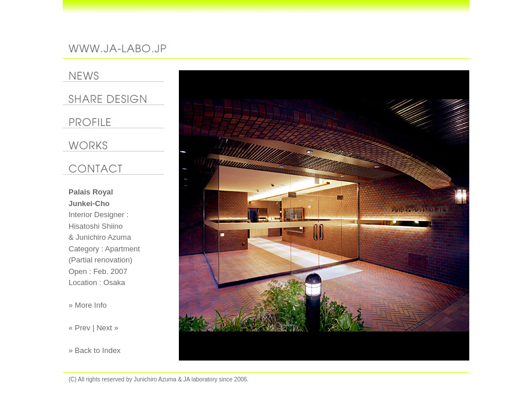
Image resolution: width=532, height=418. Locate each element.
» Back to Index (95, 350)
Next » (107, 328)
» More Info (88, 305)
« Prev (80, 328)
